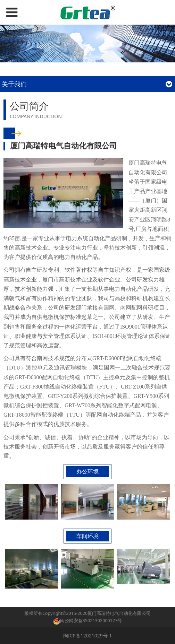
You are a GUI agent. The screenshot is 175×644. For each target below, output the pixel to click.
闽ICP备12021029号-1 (88, 636)
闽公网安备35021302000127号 (91, 621)
